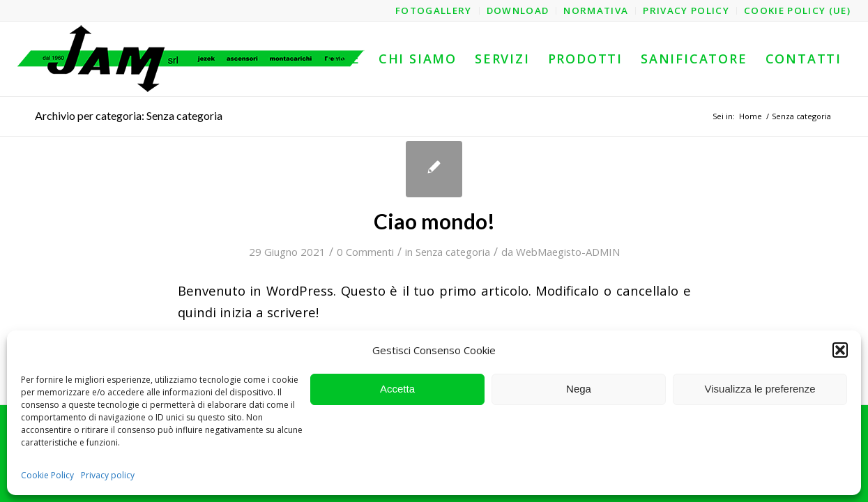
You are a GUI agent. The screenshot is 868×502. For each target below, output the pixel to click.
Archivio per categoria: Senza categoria (129, 115)
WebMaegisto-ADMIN (568, 252)
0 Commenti (365, 252)
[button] (840, 350)
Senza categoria (453, 252)
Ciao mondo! (434, 221)
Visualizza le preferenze (760, 389)
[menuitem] (434, 11)
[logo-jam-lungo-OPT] (192, 59)
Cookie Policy (47, 475)
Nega (579, 389)
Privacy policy (108, 475)
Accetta (397, 389)
